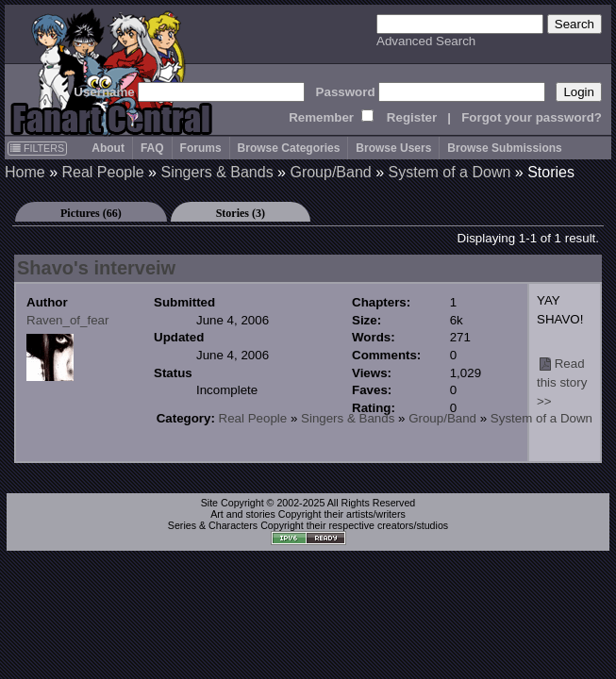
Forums (201, 148)
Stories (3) (241, 213)
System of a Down (450, 172)
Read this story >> (562, 382)
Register (412, 117)
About (108, 148)
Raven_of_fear (67, 320)
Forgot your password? (532, 117)
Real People (102, 172)
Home (25, 172)
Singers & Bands (216, 172)
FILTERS (37, 148)
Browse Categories (289, 148)
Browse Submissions (504, 148)
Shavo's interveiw (96, 268)
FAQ (152, 148)
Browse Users (393, 148)
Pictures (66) (91, 213)
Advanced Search (426, 41)
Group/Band (330, 172)
